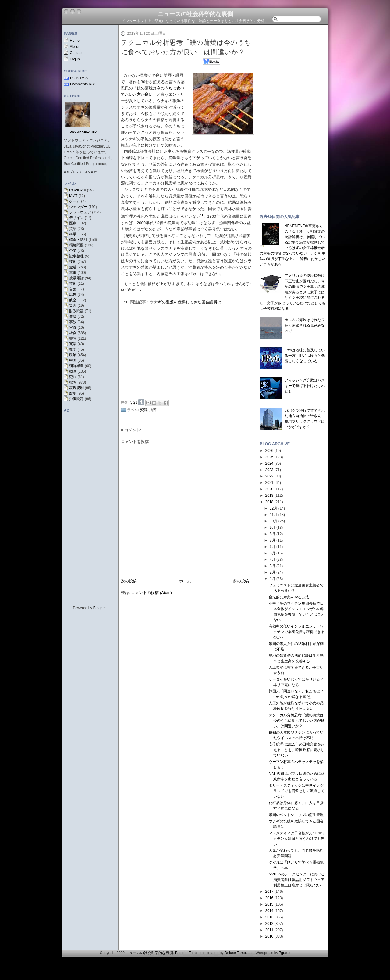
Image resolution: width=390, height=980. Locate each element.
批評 (73, 382)
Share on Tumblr (141, 402)
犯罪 (73, 377)
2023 (269, 470)
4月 (273, 560)
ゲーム (75, 201)
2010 (269, 936)
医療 (73, 223)
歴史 (73, 393)
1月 (273, 579)
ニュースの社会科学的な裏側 (195, 14)
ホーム (185, 581)
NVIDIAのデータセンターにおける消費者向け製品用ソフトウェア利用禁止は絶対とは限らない (297, 880)
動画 (73, 371)
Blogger (99, 608)
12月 (273, 508)
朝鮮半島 (76, 366)
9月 (273, 528)
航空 (73, 300)
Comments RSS (83, 84)
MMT (73, 196)
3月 (273, 566)
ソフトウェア (80, 212)
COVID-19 (78, 190)
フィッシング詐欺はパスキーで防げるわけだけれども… (305, 386)
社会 (73, 333)
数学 (73, 349)
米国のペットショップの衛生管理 (296, 815)
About (74, 47)
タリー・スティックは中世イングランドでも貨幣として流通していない (297, 791)
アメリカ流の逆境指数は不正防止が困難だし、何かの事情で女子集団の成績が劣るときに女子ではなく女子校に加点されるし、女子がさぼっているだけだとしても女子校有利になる (292, 292)
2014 (269, 911)
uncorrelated (83, 132)
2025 (269, 457)
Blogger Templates (190, 953)
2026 (269, 451)
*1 (126, 302)
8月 (273, 534)
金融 (73, 267)
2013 (269, 917)
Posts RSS (79, 78)
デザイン (76, 218)
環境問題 (76, 245)
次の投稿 (129, 581)
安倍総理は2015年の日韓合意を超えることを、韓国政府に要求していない (297, 750)
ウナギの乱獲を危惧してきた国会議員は (186, 302)
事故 (73, 322)
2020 (269, 489)
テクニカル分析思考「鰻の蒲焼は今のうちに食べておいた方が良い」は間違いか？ (297, 721)
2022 (269, 476)
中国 (73, 360)
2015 (269, 904)
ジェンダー (78, 207)
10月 (273, 521)
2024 (269, 463)
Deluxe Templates (239, 953)
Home (75, 41)
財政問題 (76, 311)
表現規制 (76, 388)
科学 (73, 234)
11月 (273, 515)
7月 (273, 540)
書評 (73, 338)
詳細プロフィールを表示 (80, 172)
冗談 (73, 344)
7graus (285, 953)
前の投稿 (241, 581)
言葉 (73, 289)
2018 (269, 502)
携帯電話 (76, 278)
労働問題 (76, 399)
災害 (73, 306)
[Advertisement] (189, 351)
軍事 (73, 273)
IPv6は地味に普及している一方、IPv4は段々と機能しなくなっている (305, 356)
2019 (269, 495)
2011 (269, 930)
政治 (73, 355)
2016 (269, 898)
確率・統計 (78, 240)
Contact (76, 53)
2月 (273, 572)
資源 (73, 317)
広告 (73, 295)
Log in (75, 59)
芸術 (73, 284)
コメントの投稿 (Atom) (151, 593)
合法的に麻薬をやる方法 (289, 597)
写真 (73, 327)
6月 (273, 547)
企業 (73, 251)
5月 (273, 553)
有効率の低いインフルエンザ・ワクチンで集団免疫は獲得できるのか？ (297, 632)
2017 (269, 892)
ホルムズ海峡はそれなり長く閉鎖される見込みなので (305, 325)
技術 (73, 262)
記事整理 (76, 256)
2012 (269, 924)
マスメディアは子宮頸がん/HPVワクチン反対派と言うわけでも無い (297, 839)
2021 (269, 483)
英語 (73, 229)
